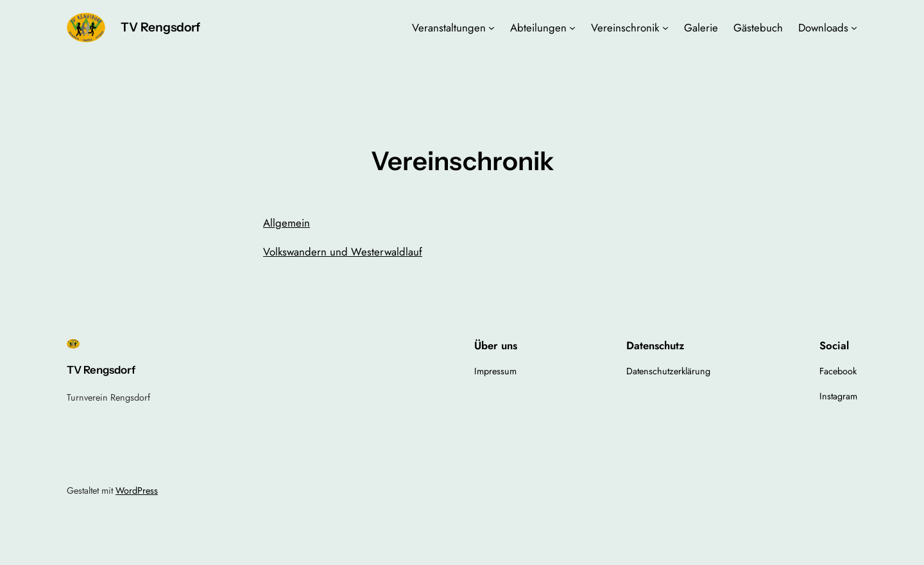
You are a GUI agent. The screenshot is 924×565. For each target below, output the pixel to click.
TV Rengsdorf (160, 27)
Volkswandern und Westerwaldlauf (343, 252)
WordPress (137, 491)
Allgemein (287, 223)
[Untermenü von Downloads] (854, 28)
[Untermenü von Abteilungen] (572, 28)
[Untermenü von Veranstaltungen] (492, 28)
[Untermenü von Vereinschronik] (665, 28)
